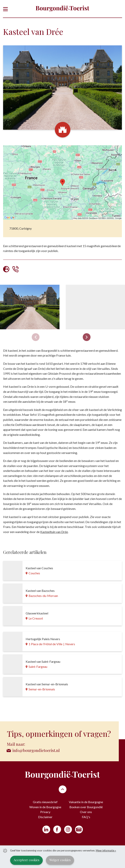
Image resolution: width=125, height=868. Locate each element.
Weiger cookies (60, 860)
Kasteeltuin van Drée (54, 532)
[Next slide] (87, 337)
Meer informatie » (106, 850)
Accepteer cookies (26, 860)
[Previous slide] (36, 337)
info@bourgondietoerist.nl (36, 750)
